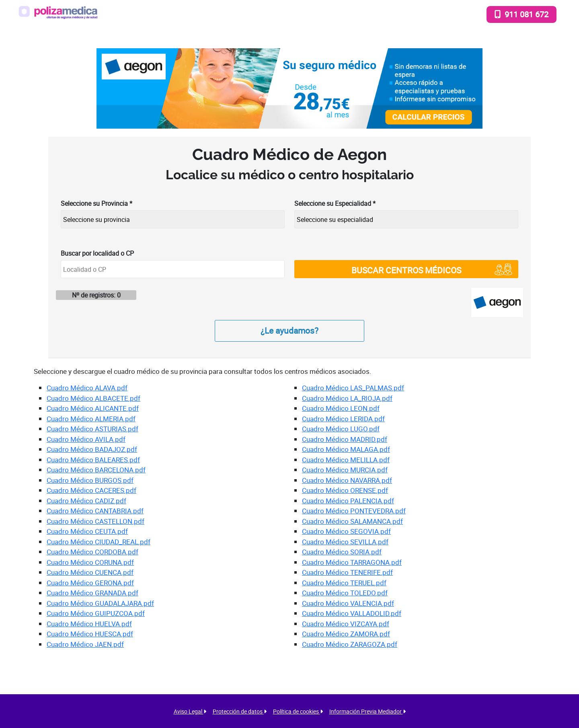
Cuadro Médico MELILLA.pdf (346, 460)
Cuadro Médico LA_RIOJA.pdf (347, 398)
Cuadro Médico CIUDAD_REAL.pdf (99, 542)
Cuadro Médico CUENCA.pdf (90, 572)
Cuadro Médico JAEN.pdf (85, 644)
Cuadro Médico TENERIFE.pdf (347, 572)
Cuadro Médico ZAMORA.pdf (346, 634)
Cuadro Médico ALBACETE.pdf (93, 398)
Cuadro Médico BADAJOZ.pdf (92, 449)
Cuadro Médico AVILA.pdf (86, 439)
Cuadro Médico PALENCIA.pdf (348, 501)
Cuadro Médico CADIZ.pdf (86, 501)
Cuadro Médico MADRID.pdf (345, 439)
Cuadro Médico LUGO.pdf (341, 429)
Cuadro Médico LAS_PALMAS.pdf (353, 388)
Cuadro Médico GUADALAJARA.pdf (100, 603)
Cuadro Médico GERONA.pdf (90, 583)
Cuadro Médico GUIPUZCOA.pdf (96, 613)
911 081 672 (522, 14)
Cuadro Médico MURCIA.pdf (345, 470)
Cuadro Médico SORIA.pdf (342, 552)
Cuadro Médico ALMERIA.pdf (91, 419)
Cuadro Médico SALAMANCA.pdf (352, 521)
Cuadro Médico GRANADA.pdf (92, 593)
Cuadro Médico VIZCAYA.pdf (346, 624)
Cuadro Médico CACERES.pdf (91, 490)
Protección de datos (240, 711)
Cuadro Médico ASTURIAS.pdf (92, 429)
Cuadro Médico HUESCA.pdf (90, 634)
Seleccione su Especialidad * (335, 203)
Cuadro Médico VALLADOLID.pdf (352, 613)
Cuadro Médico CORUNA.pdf (90, 562)
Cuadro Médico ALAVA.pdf (87, 388)
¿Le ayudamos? (289, 330)
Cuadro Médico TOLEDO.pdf (345, 593)
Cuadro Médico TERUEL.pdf (344, 583)
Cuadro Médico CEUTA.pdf (87, 531)
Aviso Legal (190, 711)
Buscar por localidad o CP (97, 253)
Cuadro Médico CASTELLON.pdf (95, 521)
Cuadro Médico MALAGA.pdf (346, 449)
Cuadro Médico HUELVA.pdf (89, 624)
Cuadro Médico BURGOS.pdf (90, 480)
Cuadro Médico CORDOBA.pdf (92, 552)
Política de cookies (298, 711)
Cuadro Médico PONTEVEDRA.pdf (354, 511)
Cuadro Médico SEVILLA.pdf (345, 542)
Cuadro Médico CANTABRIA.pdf (95, 511)
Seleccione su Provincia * (96, 203)
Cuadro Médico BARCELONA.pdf (96, 470)
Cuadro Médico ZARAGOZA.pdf (350, 644)
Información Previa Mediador (368, 711)
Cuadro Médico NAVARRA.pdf (347, 480)
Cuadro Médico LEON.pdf (341, 408)
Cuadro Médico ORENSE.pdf (345, 490)
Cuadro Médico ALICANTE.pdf (93, 408)
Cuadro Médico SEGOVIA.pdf (346, 531)
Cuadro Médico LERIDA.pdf (343, 419)
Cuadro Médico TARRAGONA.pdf (352, 562)
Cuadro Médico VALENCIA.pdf (348, 603)
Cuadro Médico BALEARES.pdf (93, 460)
